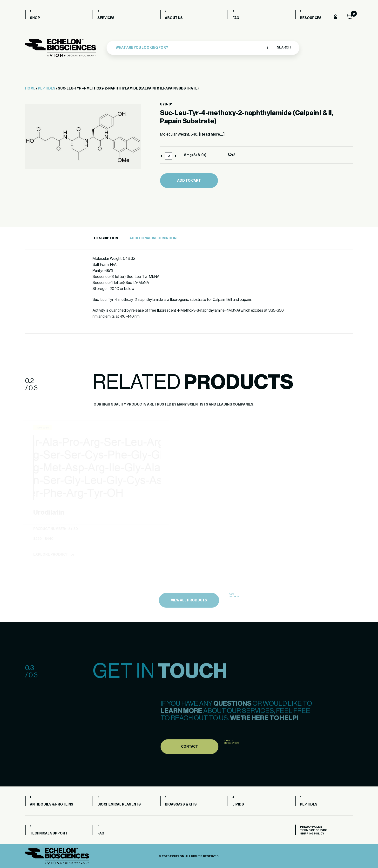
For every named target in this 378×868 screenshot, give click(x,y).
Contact (189, 758)
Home (30, 89)
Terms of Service (314, 830)
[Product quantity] (169, 156)
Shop (35, 18)
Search (284, 48)
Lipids (238, 805)
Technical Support (49, 834)
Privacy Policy (311, 827)
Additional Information (153, 238)
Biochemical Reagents (119, 805)
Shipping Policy (312, 834)
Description (106, 238)
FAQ (236, 18)
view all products (189, 612)
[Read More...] (212, 134)
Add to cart (189, 181)
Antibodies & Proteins (52, 805)
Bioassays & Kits (181, 805)
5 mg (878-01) (195, 155)
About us (174, 18)
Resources (311, 18)
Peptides (47, 89)
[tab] (105, 238)
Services (106, 18)
